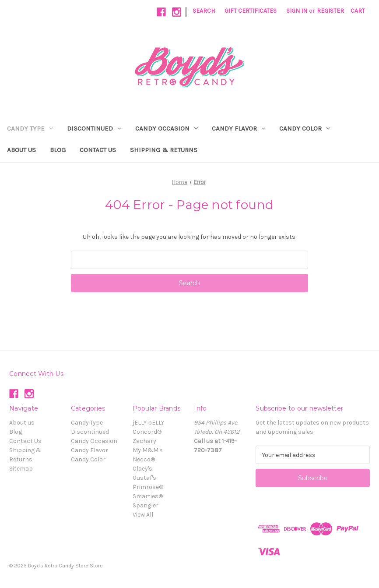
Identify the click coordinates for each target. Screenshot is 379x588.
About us (21, 150)
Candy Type (30, 128)
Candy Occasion (167, 128)
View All (143, 515)
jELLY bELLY (148, 423)
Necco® (144, 459)
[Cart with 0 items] (358, 11)
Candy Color (305, 128)
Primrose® (148, 487)
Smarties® (148, 496)
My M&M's (148, 450)
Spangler (146, 505)
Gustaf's (144, 478)
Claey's (142, 469)
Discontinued (94, 128)
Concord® (147, 432)
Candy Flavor (239, 128)
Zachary (144, 441)
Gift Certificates (251, 11)
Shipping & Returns (164, 150)
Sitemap (21, 469)
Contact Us (98, 150)
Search (204, 11)
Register (330, 11)
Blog (58, 150)
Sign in (297, 11)
